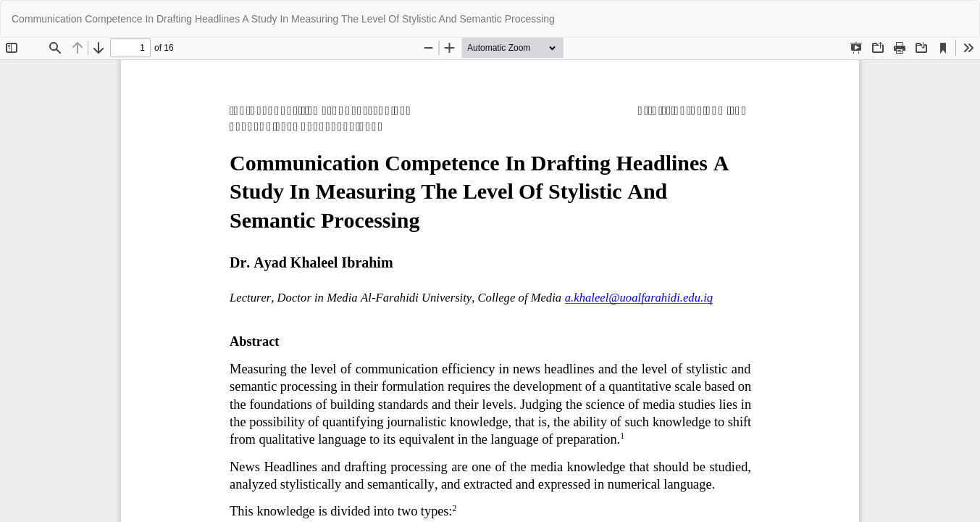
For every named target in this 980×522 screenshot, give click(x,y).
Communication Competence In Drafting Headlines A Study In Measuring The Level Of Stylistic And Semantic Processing (283, 19)
